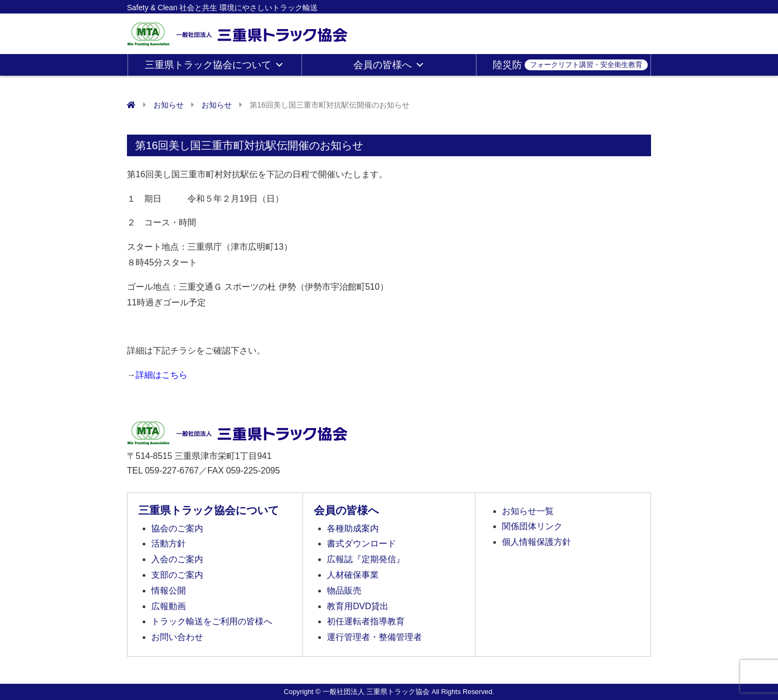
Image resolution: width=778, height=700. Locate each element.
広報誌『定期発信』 (366, 559)
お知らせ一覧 (528, 511)
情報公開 (169, 591)
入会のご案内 (177, 559)
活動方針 (169, 544)
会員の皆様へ (389, 65)
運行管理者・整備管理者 (374, 637)
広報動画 (169, 606)
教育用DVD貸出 (358, 606)
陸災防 (570, 65)
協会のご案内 (177, 528)
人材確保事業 (353, 575)
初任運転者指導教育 (366, 621)
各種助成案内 (353, 528)
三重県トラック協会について (214, 65)
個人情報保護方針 (536, 542)
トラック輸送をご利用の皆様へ (212, 621)
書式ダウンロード (361, 544)
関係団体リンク (532, 526)
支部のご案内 (177, 575)
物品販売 (344, 591)
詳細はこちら (162, 375)
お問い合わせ (177, 637)
